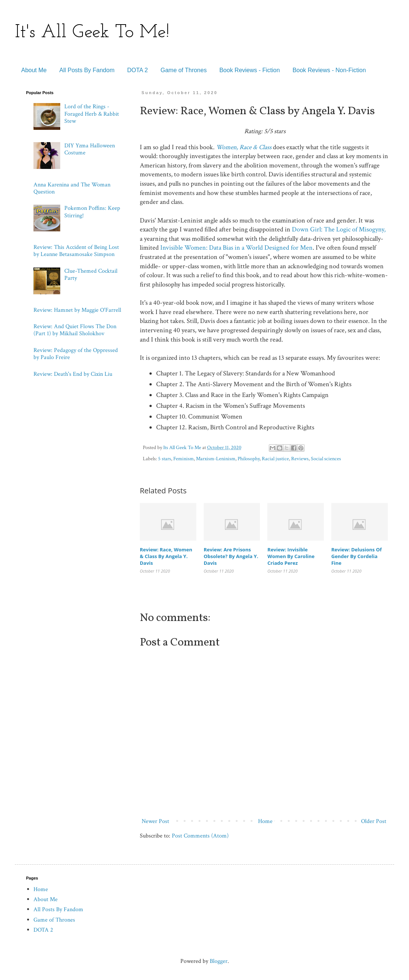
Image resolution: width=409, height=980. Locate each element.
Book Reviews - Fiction (250, 70)
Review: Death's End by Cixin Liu (73, 374)
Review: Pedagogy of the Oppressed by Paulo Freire (76, 354)
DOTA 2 (138, 70)
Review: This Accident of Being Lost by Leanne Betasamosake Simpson (76, 251)
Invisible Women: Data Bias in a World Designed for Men (236, 248)
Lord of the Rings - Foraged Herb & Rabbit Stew (92, 114)
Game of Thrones (184, 70)
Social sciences (326, 459)
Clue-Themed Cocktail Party (91, 275)
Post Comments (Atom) (200, 836)
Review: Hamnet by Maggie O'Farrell (77, 310)
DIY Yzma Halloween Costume (90, 149)
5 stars (165, 459)
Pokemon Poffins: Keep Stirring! (92, 212)
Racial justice (275, 459)
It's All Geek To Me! (92, 33)
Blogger (219, 961)
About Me (34, 70)
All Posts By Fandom (87, 70)
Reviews (300, 459)
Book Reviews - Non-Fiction (329, 70)
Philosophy (249, 459)
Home (265, 821)
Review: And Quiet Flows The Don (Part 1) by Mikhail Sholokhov (75, 330)
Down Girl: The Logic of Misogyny (338, 229)
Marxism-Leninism (216, 459)
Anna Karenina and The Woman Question (72, 188)
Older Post (374, 821)
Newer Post (155, 821)
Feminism (183, 459)
